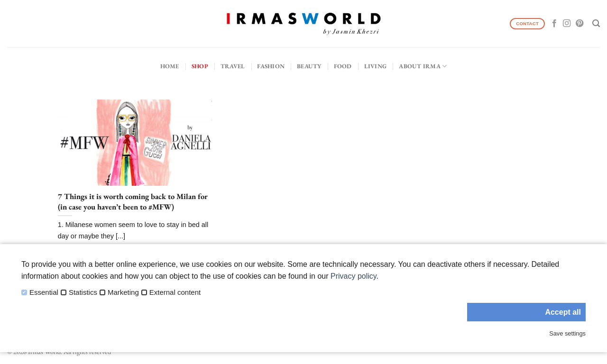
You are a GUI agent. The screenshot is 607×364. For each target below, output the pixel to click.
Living (376, 66)
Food (343, 66)
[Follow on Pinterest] (579, 24)
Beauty (309, 66)
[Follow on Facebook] (554, 24)
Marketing (123, 292)
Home (170, 66)
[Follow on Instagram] (567, 24)
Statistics (83, 292)
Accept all (563, 312)
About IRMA (423, 66)
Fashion (271, 66)
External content (175, 292)
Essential (44, 292)
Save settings (567, 333)
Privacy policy (354, 276)
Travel (233, 66)
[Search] (596, 23)
